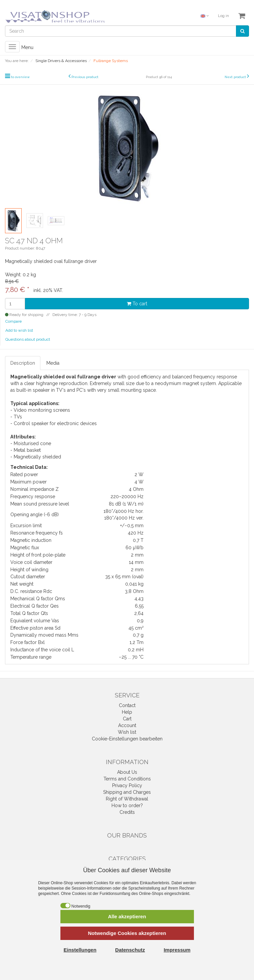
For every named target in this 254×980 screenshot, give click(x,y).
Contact (127, 705)
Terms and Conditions (127, 779)
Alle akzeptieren (127, 916)
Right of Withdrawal (127, 799)
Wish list (127, 732)
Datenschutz (130, 950)
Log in (223, 16)
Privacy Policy (127, 785)
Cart (127, 719)
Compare (14, 321)
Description (23, 363)
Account (127, 725)
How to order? (127, 805)
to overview (20, 77)
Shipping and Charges (127, 792)
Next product (235, 77)
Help (127, 712)
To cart (137, 304)
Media (53, 363)
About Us (127, 772)
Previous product (85, 77)
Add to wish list (19, 330)
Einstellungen (80, 950)
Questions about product (28, 339)
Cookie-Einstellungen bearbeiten (127, 739)
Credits (127, 812)
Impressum (177, 950)
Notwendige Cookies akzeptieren (127, 933)
